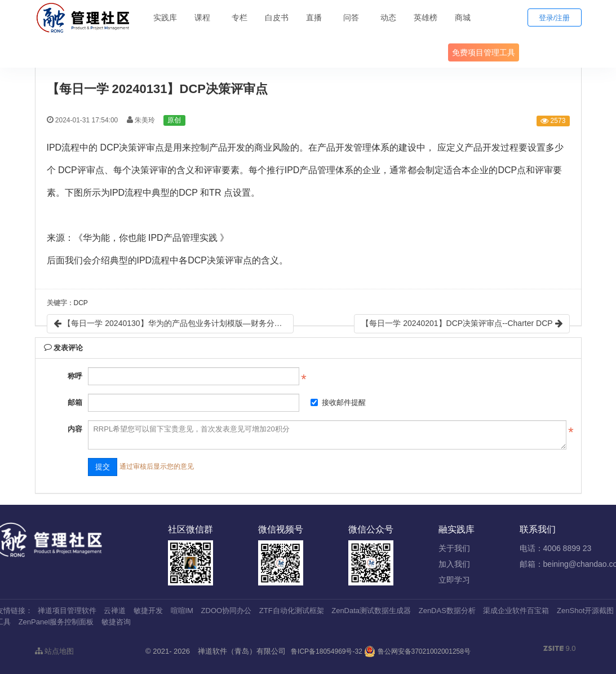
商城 (463, 17)
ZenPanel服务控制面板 (56, 622)
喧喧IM (182, 611)
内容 (75, 429)
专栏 (240, 17)
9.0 (560, 649)
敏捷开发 (148, 611)
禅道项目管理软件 (67, 611)
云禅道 (115, 611)
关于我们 (454, 548)
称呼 (75, 376)
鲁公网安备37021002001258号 (417, 651)
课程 (202, 17)
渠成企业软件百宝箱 (516, 611)
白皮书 (277, 17)
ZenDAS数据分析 (447, 611)
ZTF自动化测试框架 (292, 611)
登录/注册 (555, 18)
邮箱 (75, 402)
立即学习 (454, 580)
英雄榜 (426, 17)
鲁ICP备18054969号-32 (327, 651)
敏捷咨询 (116, 622)
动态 (388, 17)
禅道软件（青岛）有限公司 (242, 651)
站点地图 (55, 651)
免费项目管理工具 (484, 52)
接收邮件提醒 (338, 402)
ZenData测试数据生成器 (371, 611)
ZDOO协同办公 (227, 611)
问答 (351, 17)
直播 (314, 17)
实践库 (165, 17)
